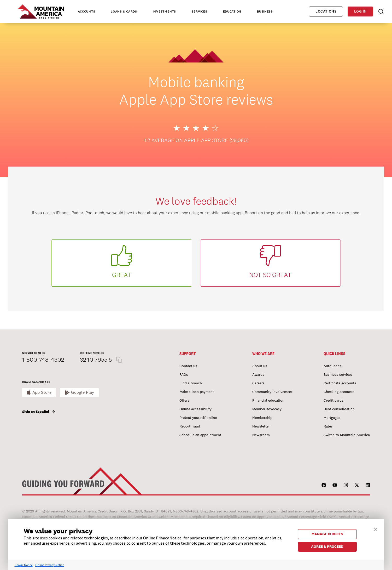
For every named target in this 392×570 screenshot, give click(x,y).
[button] (376, 529)
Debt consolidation (339, 409)
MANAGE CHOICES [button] (327, 534)
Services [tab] (200, 12)
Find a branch (191, 383)
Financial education (268, 400)
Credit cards (334, 400)
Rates (328, 426)
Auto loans (332, 366)
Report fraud (190, 426)
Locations (326, 11)
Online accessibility (195, 409)
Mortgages (332, 418)
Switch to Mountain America (347, 435)
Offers (184, 400)
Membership (262, 418)
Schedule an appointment (200, 435)
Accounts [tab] (87, 12)
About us (260, 366)
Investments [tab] (164, 12)
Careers (258, 383)
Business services (338, 374)
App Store (42, 392)
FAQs (184, 374)
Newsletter (261, 426)
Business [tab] (265, 12)
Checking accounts (339, 392)
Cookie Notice (24, 565)
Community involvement (272, 392)
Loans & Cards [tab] (124, 12)
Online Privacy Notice (50, 565)
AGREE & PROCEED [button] (327, 546)
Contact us (188, 366)
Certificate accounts (340, 383)
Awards (258, 374)
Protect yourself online (198, 418)
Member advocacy (267, 409)
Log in (360, 11)
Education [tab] (232, 12)
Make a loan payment (197, 392)
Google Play (83, 392)
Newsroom (261, 435)
